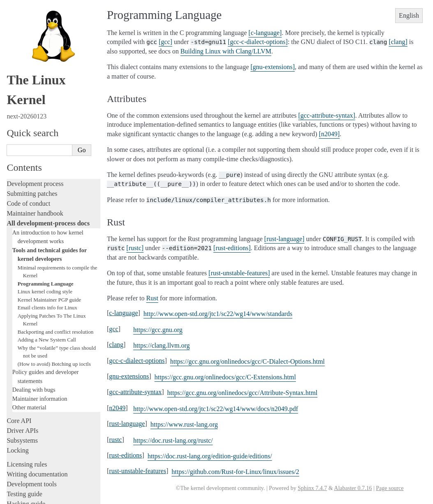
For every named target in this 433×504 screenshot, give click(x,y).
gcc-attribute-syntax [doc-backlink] (135, 392)
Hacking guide (26, 305)
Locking (17, 251)
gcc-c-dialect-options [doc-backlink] (137, 361)
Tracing (17, 315)
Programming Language (46, 85)
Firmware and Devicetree (40, 422)
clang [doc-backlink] (116, 345)
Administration (27, 358)
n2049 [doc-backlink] (117, 408)
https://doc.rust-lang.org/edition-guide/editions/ (210, 456)
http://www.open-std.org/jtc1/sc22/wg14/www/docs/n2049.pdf (216, 409)
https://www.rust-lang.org (184, 424)
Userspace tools (27, 388)
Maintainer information (40, 200)
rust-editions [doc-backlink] (125, 455)
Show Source (24, 496)
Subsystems (22, 241)
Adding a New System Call (47, 141)
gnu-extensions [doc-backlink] (129, 376)
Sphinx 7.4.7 (312, 488)
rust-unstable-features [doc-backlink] (138, 471)
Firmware (19, 412)
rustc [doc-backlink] (115, 440)
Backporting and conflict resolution (56, 133)
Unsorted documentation (39, 449)
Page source (390, 488)
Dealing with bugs (34, 190)
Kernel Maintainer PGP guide (49, 101)
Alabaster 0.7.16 (353, 488)
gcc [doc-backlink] (113, 329)
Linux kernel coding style (45, 92)
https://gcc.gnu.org (158, 330)
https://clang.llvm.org (161, 345)
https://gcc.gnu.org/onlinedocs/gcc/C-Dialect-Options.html (248, 361)
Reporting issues (28, 378)
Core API (19, 222)
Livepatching (24, 334)
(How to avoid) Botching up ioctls (54, 165)
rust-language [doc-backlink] (127, 424)
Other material (29, 208)
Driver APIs (22, 231)
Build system (24, 368)
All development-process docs (48, 24)
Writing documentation (37, 275)
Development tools (31, 285)
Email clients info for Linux (47, 108)
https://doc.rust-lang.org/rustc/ (173, 440)
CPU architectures (31, 435)
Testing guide (24, 295)
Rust (13, 344)
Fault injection (26, 324)
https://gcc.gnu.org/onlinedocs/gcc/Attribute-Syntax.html (242, 393)
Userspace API (26, 398)
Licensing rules (27, 265)
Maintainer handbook (35, 14)
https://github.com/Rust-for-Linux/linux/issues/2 (235, 472)
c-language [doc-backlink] (123, 313)
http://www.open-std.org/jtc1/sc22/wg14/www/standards (218, 314)
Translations (23, 463)
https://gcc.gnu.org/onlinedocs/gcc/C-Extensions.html (225, 377)
